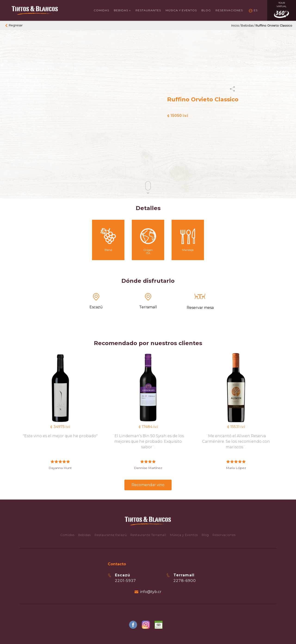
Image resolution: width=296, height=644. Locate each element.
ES (256, 10)
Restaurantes (148, 10)
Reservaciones (229, 10)
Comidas (101, 10)
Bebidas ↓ (122, 10)
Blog (206, 10)
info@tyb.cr (151, 592)
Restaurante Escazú (111, 535)
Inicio (235, 25)
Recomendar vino (148, 485)
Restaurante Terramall (148, 535)
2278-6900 (185, 581)
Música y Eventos (181, 10)
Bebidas (247, 25)
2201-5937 (125, 581)
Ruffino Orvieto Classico (274, 25)
